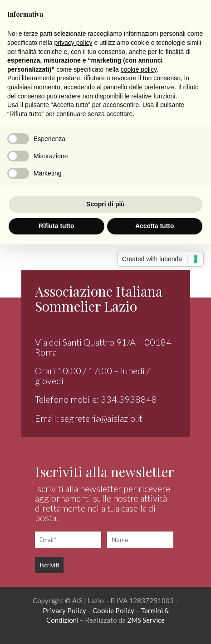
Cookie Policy (113, 610)
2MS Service (146, 620)
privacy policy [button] (74, 43)
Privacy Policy (64, 610)
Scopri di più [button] (105, 204)
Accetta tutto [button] (155, 226)
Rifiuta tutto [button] (56, 226)
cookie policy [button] (139, 69)
